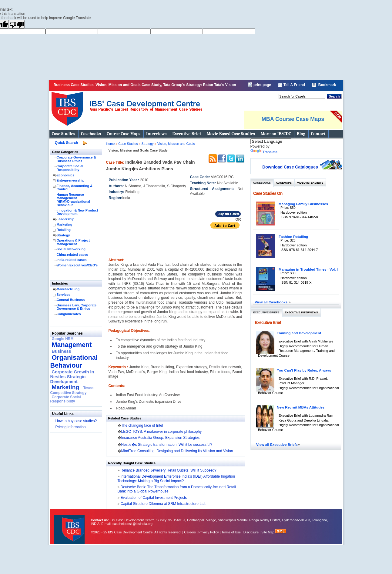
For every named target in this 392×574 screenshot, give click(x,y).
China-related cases (72, 255)
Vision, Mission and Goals (176, 144)
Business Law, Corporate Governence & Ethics (77, 307)
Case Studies (64, 134)
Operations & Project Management (73, 242)
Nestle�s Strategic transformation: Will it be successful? (167, 445)
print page (262, 85)
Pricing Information (71, 427)
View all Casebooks (272, 302)
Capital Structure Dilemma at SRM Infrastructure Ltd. (162, 504)
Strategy (63, 235)
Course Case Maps (124, 134)
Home (111, 144)
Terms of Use (231, 532)
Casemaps (284, 183)
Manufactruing (68, 289)
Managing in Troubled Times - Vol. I (308, 269)
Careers (190, 532)
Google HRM (63, 339)
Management (72, 345)
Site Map (268, 532)
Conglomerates (69, 314)
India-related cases (72, 260)
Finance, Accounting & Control (75, 188)
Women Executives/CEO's (77, 265)
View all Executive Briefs (277, 444)
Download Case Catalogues (290, 167)
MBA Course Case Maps (293, 119)
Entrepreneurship (71, 180)
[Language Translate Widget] (279, 141)
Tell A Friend (294, 85)
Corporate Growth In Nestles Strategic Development (72, 377)
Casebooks (91, 134)
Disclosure (251, 532)
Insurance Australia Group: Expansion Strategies (161, 438)
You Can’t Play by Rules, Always (304, 370)
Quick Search (67, 143)
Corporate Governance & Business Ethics (76, 159)
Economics (66, 175)
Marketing (65, 225)
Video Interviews (310, 183)
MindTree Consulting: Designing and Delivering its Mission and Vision (177, 451)
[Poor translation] (17, 24)
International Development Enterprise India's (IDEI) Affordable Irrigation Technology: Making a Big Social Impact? (176, 479)
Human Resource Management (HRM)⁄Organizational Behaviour (74, 200)
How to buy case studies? (76, 421)
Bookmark (327, 85)
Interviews (156, 134)
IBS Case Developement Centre (70, 526)
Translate (264, 152)
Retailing (64, 230)
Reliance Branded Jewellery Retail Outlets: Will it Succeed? (168, 470)
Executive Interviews (302, 312)
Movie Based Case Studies (231, 134)
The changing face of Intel (142, 425)
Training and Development (299, 333)
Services (64, 295)
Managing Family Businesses (303, 204)
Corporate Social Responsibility (70, 168)
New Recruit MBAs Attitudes (301, 407)
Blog (301, 134)
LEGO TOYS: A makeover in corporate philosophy (162, 432)
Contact (318, 134)
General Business (71, 300)
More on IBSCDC (276, 134)
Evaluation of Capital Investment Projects (153, 498)
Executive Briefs (266, 312)
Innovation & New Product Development (77, 212)
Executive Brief (187, 134)
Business (62, 351)
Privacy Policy (209, 532)
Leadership (66, 219)
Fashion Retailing (293, 237)
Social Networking (71, 249)
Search (334, 96)
